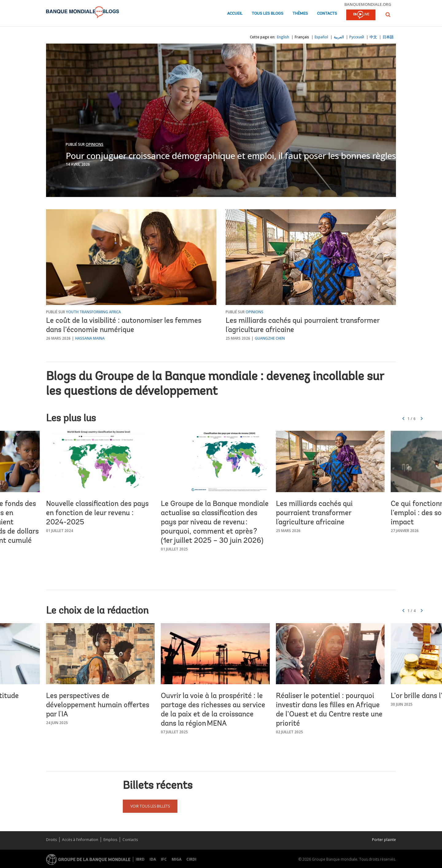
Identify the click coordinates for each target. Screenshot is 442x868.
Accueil (235, 14)
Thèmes (300, 14)
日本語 (388, 37)
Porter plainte (384, 840)
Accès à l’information (80, 840)
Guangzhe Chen (270, 338)
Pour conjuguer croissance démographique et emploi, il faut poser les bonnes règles (231, 156)
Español (321, 37)
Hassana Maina (90, 338)
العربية (339, 37)
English (283, 37)
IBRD (140, 859)
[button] (388, 15)
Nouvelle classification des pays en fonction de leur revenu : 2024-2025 (97, 513)
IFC (164, 859)
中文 (373, 37)
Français (302, 37)
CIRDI (191, 859)
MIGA (176, 859)
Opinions (95, 144)
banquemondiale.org (368, 4)
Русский (357, 37)
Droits (51, 840)
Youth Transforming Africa (93, 312)
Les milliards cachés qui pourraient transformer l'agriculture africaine (314, 513)
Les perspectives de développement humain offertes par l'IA (98, 705)
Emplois (110, 840)
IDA (153, 859)
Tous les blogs (268, 14)
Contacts (327, 14)
